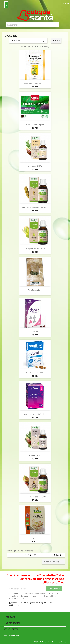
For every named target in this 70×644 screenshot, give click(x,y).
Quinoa (35, 538)
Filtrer (56, 41)
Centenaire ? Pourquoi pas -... (35, 83)
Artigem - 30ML (35, 455)
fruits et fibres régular (35, 125)
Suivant (59, 555)
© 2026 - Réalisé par (50, 642)
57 (35, 555)
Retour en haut (53, 562)
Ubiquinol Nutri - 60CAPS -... (35, 414)
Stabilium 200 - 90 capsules (35, 373)
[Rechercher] (33, 25)
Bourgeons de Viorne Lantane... (35, 207)
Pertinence (28, 41)
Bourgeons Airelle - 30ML (35, 249)
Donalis (35, 331)
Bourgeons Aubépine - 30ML (35, 497)
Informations (11, 635)
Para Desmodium (35, 290)
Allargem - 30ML (35, 166)
